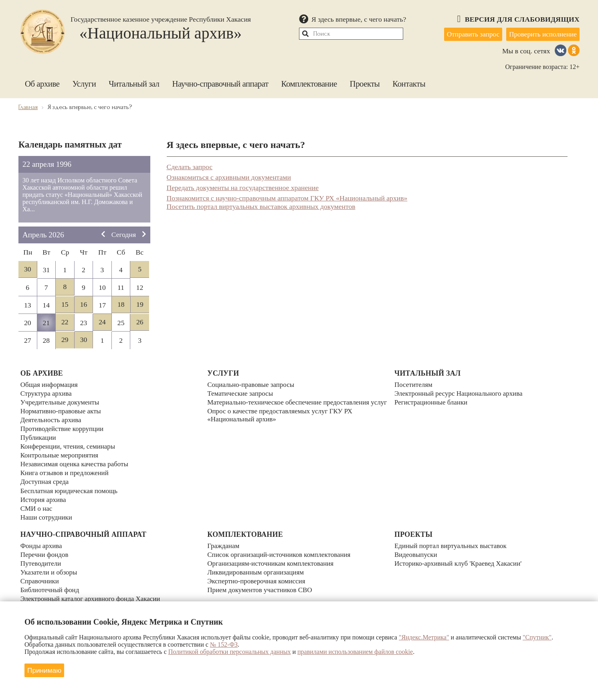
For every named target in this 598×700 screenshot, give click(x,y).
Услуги (84, 82)
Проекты (365, 82)
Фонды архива (42, 540)
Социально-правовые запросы (252, 385)
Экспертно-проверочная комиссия (258, 574)
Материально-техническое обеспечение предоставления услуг (291, 406)
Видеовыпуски (417, 549)
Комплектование (309, 82)
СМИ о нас (37, 503)
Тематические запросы (241, 393)
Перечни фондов (45, 549)
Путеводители (42, 557)
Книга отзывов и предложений (66, 469)
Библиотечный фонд (51, 583)
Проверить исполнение (541, 34)
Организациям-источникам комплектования (273, 557)
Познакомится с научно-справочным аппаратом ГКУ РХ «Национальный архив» (287, 197)
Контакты (409, 82)
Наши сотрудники (47, 511)
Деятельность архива (52, 419)
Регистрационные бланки (432, 402)
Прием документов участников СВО (262, 583)
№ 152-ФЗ (224, 644)
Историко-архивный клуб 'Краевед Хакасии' (461, 557)
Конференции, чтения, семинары (70, 444)
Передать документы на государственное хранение (243, 186)
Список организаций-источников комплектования (282, 549)
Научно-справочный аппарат (220, 82)
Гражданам (224, 540)
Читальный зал (134, 82)
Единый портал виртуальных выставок (453, 540)
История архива (44, 494)
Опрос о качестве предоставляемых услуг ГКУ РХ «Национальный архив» (283, 423)
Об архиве (42, 82)
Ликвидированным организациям (257, 566)
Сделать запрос (190, 166)
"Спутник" (537, 637)
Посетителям (414, 385)
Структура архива (47, 393)
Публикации (39, 435)
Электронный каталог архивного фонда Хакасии (93, 591)
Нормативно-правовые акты (62, 410)
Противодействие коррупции (64, 427)
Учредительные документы (61, 402)
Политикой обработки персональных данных (230, 652)
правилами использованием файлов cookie (355, 652)
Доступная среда (45, 477)
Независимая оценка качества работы (77, 461)
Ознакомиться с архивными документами (229, 176)
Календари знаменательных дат (68, 599)
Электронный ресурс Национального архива (461, 393)
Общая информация (50, 385)
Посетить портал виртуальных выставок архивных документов (261, 205)
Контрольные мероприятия (61, 452)
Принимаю (45, 670)
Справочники (40, 574)
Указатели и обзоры (50, 566)
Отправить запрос (469, 34)
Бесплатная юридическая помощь (71, 486)
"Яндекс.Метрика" (424, 637)
